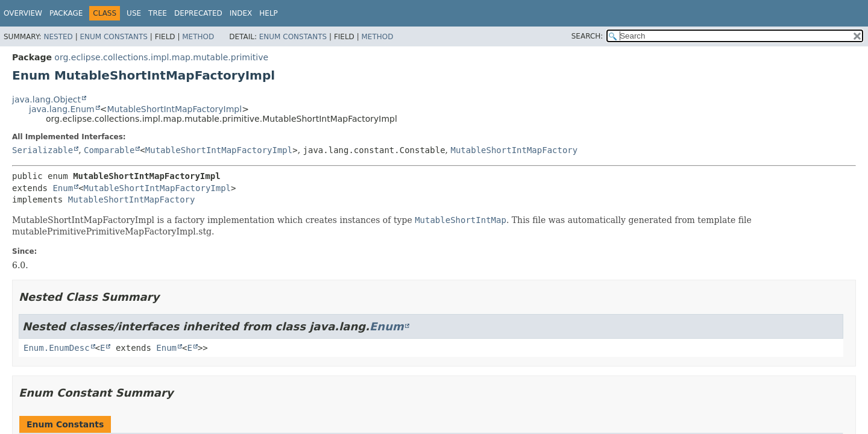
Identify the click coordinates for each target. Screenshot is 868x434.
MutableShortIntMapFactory (514, 150)
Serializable (42, 150)
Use (134, 13)
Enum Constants (113, 37)
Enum (63, 188)
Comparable (109, 150)
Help (269, 13)
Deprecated (198, 13)
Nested (58, 37)
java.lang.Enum (62, 109)
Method (198, 37)
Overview (23, 13)
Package (66, 13)
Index (241, 13)
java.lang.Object (46, 99)
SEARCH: (587, 36)
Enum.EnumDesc (57, 348)
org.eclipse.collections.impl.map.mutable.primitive (161, 57)
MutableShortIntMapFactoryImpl (174, 109)
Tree (158, 13)
